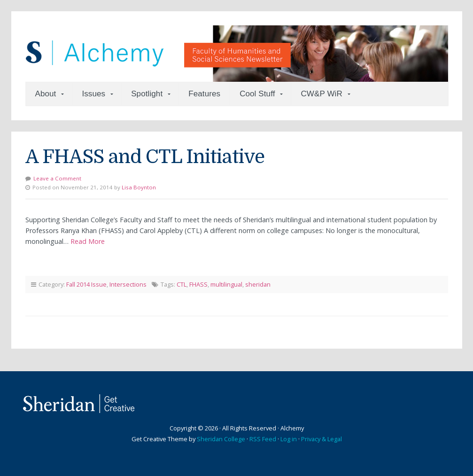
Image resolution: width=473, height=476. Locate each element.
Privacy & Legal (322, 439)
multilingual (226, 284)
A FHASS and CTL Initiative (145, 157)
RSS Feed (263, 439)
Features (204, 94)
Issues (93, 94)
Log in (289, 439)
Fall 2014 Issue (86, 284)
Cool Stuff (257, 94)
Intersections (128, 284)
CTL (182, 284)
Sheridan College (221, 439)
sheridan (258, 284)
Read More (88, 241)
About (46, 94)
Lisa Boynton (139, 187)
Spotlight (147, 94)
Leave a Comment (57, 178)
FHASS (198, 284)
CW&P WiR (321, 94)
